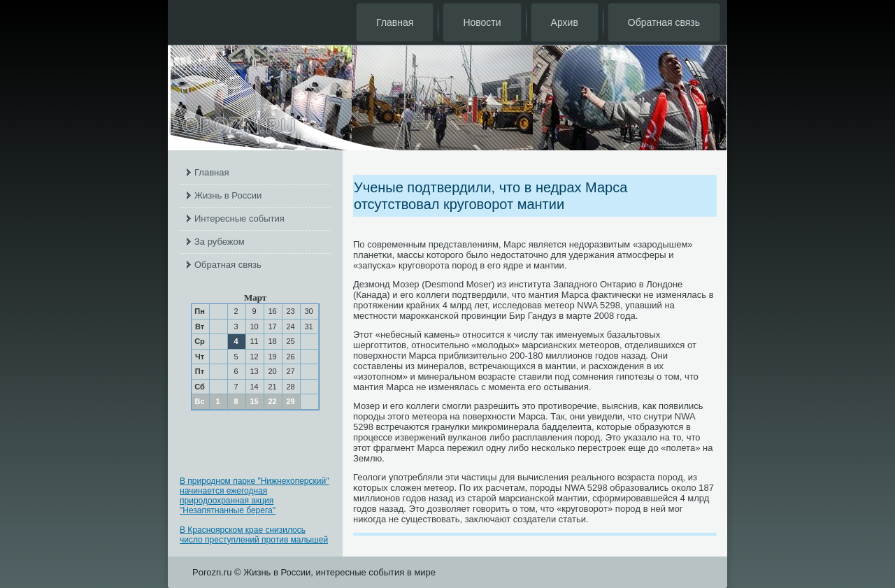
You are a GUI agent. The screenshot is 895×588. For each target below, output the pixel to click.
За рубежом (220, 242)
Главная (395, 22)
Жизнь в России (228, 195)
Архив (565, 22)
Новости (482, 22)
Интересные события (239, 218)
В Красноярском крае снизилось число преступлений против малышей (254, 535)
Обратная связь (664, 22)
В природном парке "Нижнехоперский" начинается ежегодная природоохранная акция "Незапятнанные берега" (254, 496)
